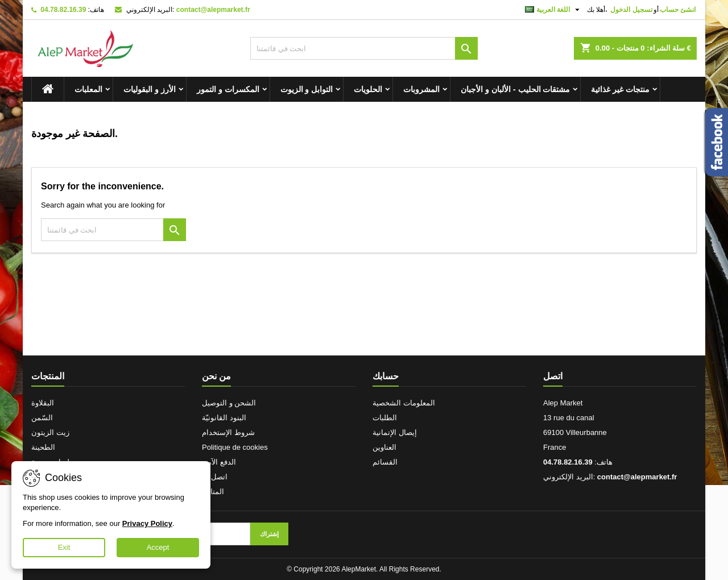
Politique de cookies (235, 447)
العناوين (384, 447)
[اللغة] (554, 10)
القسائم (385, 462)
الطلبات (385, 418)
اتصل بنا (215, 477)
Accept (158, 547)
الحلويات (368, 89)
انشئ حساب (678, 10)
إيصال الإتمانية (395, 432)
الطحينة (43, 447)
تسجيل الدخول (631, 10)
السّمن (42, 418)
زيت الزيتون (50, 432)
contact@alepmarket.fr (213, 10)
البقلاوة (43, 403)
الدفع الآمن (219, 462)
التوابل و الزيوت (307, 89)
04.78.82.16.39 (63, 10)
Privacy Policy (147, 523)
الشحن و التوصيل (229, 403)
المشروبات (421, 89)
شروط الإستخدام (228, 432)
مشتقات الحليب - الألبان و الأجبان (515, 89)
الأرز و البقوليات (150, 89)
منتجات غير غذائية (620, 89)
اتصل (553, 376)
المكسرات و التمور (228, 89)
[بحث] (364, 48)
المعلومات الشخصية (404, 403)
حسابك (386, 376)
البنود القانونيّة (224, 418)
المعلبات (88, 89)
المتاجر (213, 492)
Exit (64, 547)
